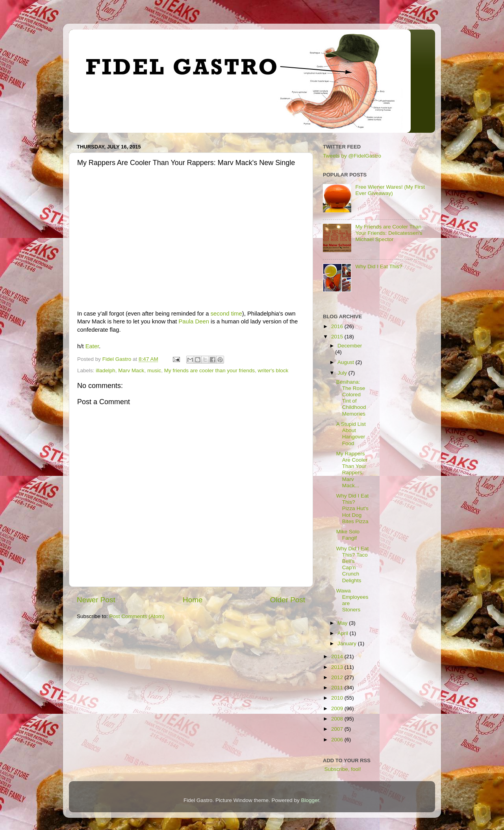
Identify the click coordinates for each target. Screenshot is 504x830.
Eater (92, 346)
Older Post (288, 600)
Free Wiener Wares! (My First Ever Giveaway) (390, 190)
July (343, 373)
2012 (338, 677)
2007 (338, 729)
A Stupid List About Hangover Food (351, 434)
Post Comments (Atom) (137, 616)
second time (226, 314)
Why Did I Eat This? (379, 266)
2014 (338, 656)
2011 (338, 688)
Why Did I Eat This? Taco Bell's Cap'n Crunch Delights (353, 564)
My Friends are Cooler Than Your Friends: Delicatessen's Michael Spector (389, 233)
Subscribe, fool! (342, 769)
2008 (338, 719)
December (350, 346)
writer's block (273, 370)
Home (193, 600)
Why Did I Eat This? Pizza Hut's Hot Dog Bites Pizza (353, 509)
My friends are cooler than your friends (209, 370)
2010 (338, 698)
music (154, 370)
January (348, 643)
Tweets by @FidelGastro (352, 156)
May (343, 623)
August (346, 362)
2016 (338, 326)
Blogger (310, 800)
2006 (338, 740)
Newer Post (96, 600)
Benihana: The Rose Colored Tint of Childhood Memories (351, 398)
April (344, 633)
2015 (338, 337)
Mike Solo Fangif (348, 535)
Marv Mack (131, 370)
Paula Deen (194, 321)
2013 (338, 667)
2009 (338, 708)
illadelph (106, 370)
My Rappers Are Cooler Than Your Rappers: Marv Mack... (352, 470)
